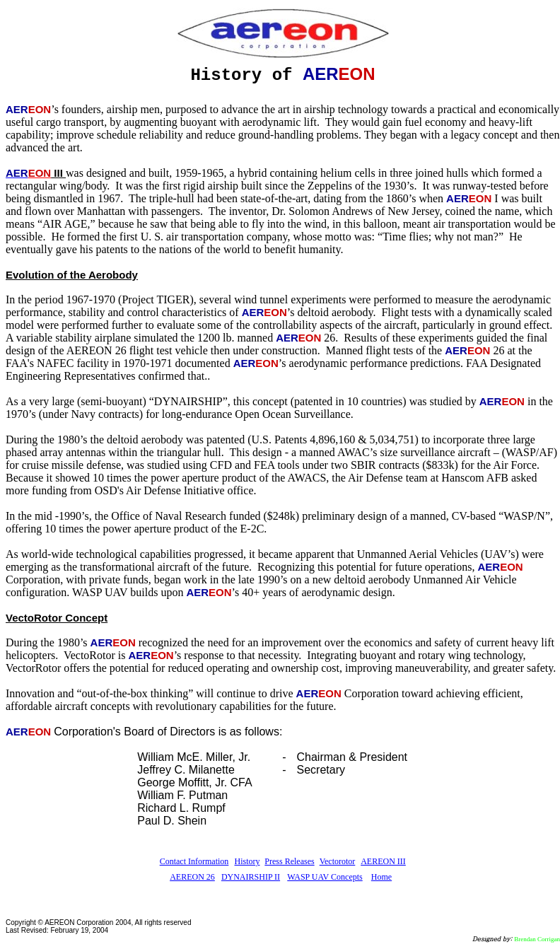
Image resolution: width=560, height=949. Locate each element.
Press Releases (289, 861)
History (247, 861)
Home (381, 877)
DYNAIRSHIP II (251, 877)
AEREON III (383, 861)
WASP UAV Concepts (325, 877)
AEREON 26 (192, 877)
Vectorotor (338, 861)
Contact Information (194, 861)
